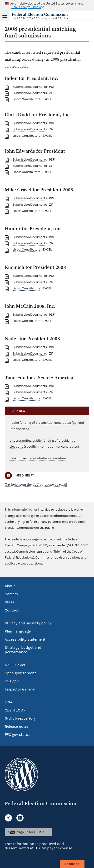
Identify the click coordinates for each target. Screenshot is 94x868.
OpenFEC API (16, 710)
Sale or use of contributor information (38, 458)
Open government (20, 673)
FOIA (8, 702)
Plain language (18, 631)
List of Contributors (26, 99)
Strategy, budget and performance (23, 650)
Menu (5, 16)
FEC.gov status (17, 735)
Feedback (72, 864)
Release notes (17, 727)
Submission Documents (30, 87)
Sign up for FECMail (32, 832)
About (10, 586)
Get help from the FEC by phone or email (36, 484)
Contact (12, 610)
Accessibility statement (25, 639)
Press (9, 602)
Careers (11, 594)
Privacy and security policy (28, 623)
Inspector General (20, 689)
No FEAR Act (15, 665)
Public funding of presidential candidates (40, 423)
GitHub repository (20, 718)
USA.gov (12, 681)
